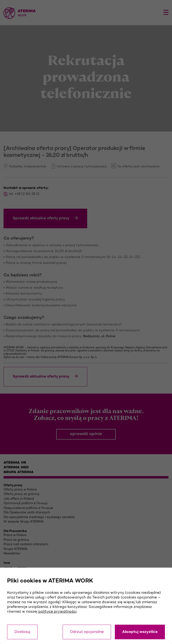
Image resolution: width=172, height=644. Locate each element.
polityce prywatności (57, 612)
